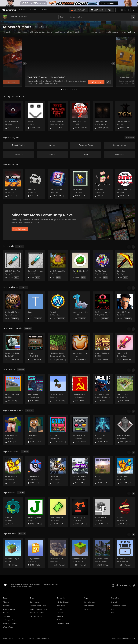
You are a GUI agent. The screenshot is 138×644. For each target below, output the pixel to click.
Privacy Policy (21, 638)
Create (35, 10)
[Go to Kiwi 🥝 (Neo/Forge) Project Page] (80, 266)
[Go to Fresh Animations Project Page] (13, 430)
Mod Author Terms (43, 638)
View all (20, 246)
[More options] (134, 10)
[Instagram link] (113, 586)
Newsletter (60, 613)
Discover (13, 17)
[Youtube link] (121, 586)
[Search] (133, 17)
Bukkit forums (62, 620)
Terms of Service (8, 638)
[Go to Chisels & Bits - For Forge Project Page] (13, 266)
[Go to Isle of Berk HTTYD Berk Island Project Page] (58, 553)
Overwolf (114, 602)
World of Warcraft (9, 609)
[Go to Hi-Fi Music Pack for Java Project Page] (58, 348)
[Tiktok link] (117, 586)
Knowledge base (89, 602)
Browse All (24, 17)
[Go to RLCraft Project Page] (103, 471)
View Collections (20, 229)
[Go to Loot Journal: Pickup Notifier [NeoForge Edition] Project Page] (58, 184)
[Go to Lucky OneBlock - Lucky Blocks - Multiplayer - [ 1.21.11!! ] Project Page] (35, 553)
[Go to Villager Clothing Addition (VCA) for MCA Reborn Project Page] (103, 348)
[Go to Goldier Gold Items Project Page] (80, 348)
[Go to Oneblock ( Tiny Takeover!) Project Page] (13, 553)
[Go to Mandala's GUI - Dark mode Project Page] (80, 430)
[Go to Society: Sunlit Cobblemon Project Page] (125, 184)
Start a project (35, 602)
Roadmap (60, 616)
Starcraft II (7, 616)
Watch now (96, 82)
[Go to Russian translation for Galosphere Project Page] (13, 348)
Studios (46, 10)
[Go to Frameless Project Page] (35, 348)
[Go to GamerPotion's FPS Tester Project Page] (125, 553)
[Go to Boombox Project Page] (35, 184)
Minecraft (6, 606)
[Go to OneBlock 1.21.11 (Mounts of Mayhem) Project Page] (80, 553)
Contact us (87, 609)
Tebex (113, 609)
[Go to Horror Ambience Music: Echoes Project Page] (13, 116)
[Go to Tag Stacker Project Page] (103, 184)
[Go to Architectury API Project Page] (80, 512)
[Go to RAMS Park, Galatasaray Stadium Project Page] (13, 389)
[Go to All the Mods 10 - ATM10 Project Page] (13, 471)
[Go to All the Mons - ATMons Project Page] (125, 471)
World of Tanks (8, 627)
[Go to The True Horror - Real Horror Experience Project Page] (103, 307)
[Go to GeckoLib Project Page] (13, 512)
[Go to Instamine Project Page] (125, 266)
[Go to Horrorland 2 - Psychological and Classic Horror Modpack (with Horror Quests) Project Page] (80, 116)
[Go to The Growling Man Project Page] (125, 116)
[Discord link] (125, 586)
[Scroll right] (133, 247)
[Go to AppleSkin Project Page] (125, 512)
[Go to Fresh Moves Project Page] (35, 430)
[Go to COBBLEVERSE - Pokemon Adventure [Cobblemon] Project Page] (35, 471)
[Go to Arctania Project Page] (58, 307)
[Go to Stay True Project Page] (58, 430)
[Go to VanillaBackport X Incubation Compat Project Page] (58, 266)
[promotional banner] (69, 3)
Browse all (130, 138)
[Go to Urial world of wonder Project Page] (13, 307)
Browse (24, 10)
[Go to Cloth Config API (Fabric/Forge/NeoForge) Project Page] (58, 512)
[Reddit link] (134, 586)
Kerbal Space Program (10, 620)
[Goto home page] (9, 10)
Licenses (31, 638)
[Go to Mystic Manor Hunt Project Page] (35, 389)
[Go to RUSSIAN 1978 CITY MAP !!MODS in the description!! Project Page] (80, 389)
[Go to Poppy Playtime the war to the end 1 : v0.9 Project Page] (103, 389)
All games (6, 602)
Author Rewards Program (38, 609)
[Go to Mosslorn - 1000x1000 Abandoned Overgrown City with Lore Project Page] (103, 553)
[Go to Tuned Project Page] (35, 307)
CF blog (59, 609)
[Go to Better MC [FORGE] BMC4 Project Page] (80, 471)
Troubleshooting (89, 606)
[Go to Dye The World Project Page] (103, 266)
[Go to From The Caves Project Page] (103, 116)
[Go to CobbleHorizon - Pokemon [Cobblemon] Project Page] (80, 307)
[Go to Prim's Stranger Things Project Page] (58, 116)
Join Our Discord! (63, 602)
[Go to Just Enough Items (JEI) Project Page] (35, 512)
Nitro (112, 613)
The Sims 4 (7, 613)
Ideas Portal (61, 606)
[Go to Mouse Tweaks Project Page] (103, 512)
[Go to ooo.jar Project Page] (35, 116)
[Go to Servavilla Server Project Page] (125, 307)
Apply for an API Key (37, 613)
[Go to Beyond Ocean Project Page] (13, 184)
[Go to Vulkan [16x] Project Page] (125, 348)
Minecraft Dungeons (10, 624)
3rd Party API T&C (36, 616)
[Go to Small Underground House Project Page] (125, 389)
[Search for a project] (95, 17)
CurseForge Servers (63, 624)
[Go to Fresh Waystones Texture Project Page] (125, 430)
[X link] (130, 586)
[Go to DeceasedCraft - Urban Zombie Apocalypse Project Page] (58, 471)
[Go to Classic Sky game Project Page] (58, 389)
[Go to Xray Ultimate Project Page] (103, 430)
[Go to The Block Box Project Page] (80, 184)
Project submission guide (38, 606)
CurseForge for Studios (118, 606)
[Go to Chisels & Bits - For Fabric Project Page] (35, 266)
